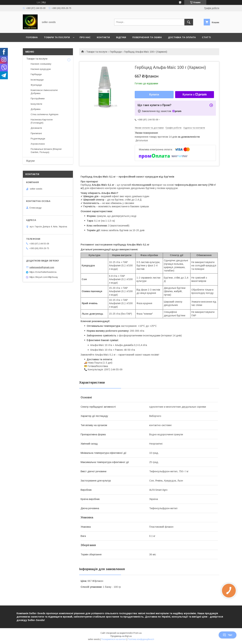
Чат (228, 635)
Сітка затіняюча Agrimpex (45, 114)
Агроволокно (38, 144)
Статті (206, 37)
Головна (32, 37)
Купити (154, 95)
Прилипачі (36, 133)
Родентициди (38, 139)
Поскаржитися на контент (114, 639)
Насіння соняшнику (41, 64)
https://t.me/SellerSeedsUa (43, 272)
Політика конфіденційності (141, 639)
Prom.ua (137, 633)
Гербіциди (116, 52)
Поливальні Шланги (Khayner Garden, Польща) (46, 151)
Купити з (194, 95)
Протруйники (38, 99)
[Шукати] (189, 22)
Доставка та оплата (182, 37)
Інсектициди (37, 80)
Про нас (85, 37)
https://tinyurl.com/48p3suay (44, 277)
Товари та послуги (57, 37)
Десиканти (36, 128)
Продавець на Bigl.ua (121, 636)
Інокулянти (36, 104)
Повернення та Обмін (147, 37)
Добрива (36, 109)
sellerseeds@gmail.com (42, 267)
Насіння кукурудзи (41, 69)
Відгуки (121, 37)
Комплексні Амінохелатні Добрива (44, 92)
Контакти (103, 37)
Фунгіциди (36, 85)
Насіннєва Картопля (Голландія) (42, 121)
